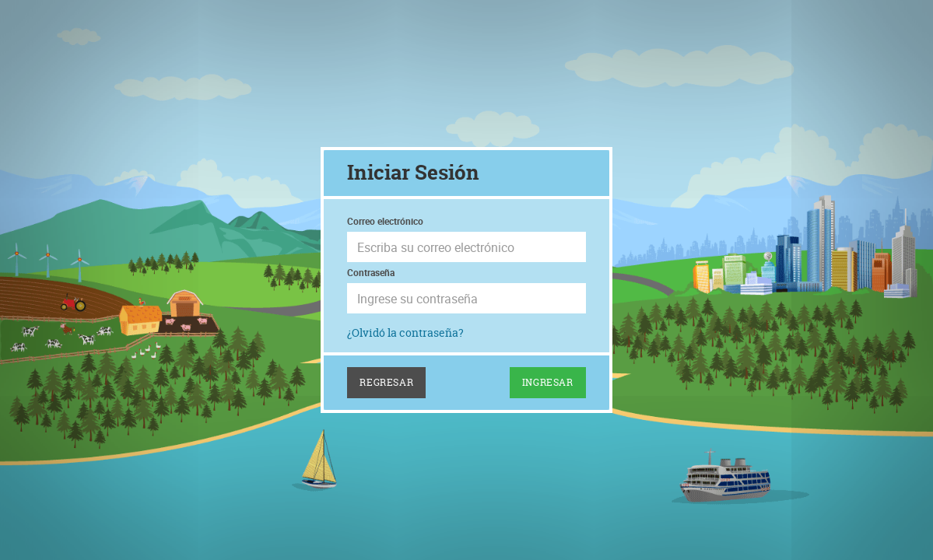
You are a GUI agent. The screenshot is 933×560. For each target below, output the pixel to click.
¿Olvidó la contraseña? (405, 332)
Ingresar (548, 382)
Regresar (386, 382)
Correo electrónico (385, 221)
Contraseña (371, 272)
